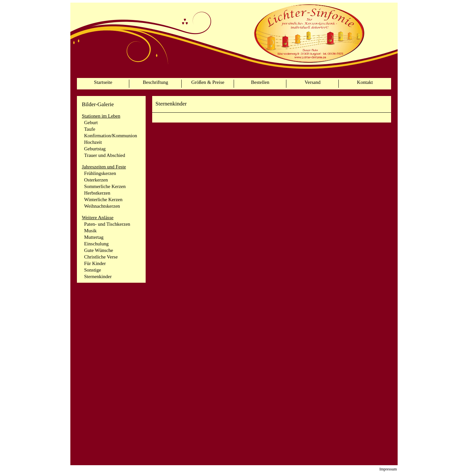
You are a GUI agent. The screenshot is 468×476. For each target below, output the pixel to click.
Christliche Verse (101, 257)
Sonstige (93, 270)
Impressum (388, 469)
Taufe (90, 129)
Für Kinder (95, 263)
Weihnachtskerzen (102, 206)
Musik (90, 231)
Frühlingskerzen (100, 173)
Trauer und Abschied (105, 155)
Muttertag (94, 237)
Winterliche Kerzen (103, 200)
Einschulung (96, 244)
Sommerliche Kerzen (105, 186)
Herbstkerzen (97, 193)
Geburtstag (95, 149)
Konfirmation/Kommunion (111, 136)
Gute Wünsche (99, 250)
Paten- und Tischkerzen (107, 224)
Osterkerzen (96, 180)
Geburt (91, 123)
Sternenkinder (98, 276)
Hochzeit (93, 142)
